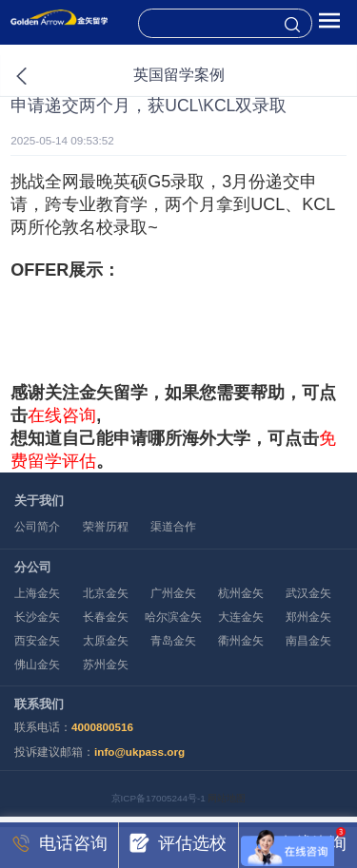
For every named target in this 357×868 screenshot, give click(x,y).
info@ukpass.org (139, 752)
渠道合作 (173, 526)
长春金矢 (106, 617)
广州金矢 (173, 593)
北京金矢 (106, 593)
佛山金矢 (37, 664)
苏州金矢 (106, 664)
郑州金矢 (308, 617)
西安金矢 (37, 640)
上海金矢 (37, 593)
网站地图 (227, 798)
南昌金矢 (308, 640)
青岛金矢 (173, 640)
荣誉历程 (106, 526)
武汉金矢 (308, 593)
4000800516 (102, 727)
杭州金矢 (241, 593)
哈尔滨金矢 (173, 617)
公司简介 (37, 526)
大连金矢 (241, 617)
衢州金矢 (241, 640)
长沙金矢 (37, 617)
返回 (41, 76)
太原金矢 (106, 640)
